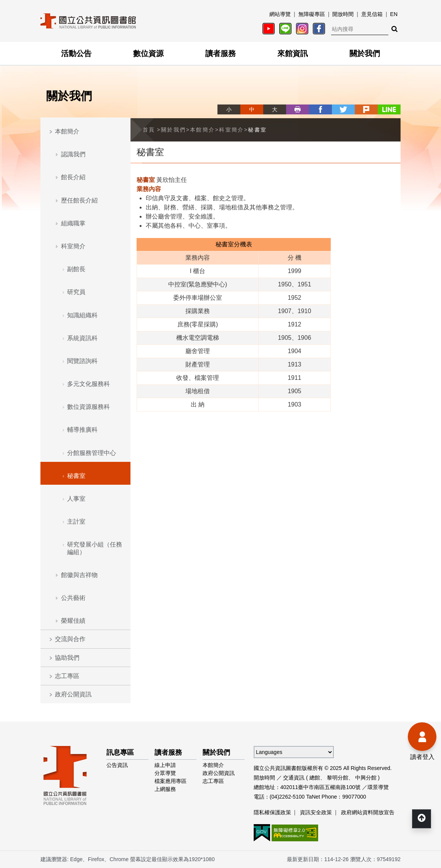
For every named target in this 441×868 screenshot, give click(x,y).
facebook (320, 109)
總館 (315, 778)
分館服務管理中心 (92, 453)
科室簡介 (73, 246)
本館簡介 (67, 131)
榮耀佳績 (73, 621)
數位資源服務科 (89, 407)
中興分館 (366, 778)
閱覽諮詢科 (82, 361)
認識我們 (73, 154)
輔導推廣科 (82, 430)
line (389, 109)
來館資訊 (293, 53)
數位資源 (148, 53)
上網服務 (165, 789)
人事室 (76, 499)
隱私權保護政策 (272, 812)
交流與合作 (70, 639)
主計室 (76, 522)
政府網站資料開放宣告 (368, 812)
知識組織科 (82, 315)
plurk (366, 109)
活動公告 (76, 53)
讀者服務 (220, 53)
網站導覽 (280, 14)
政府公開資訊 (73, 694)
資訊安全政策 (316, 812)
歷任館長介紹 (79, 200)
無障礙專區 (312, 14)
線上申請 (165, 765)
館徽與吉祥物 (79, 575)
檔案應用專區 (171, 781)
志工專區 (67, 676)
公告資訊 (117, 765)
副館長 (76, 269)
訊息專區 (120, 752)
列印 (298, 109)
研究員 (76, 292)
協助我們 (67, 658)
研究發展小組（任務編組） (95, 548)
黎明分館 (338, 778)
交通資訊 (294, 778)
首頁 (149, 130)
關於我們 (365, 53)
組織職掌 (73, 223)
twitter (343, 109)
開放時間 (343, 14)
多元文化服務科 (89, 384)
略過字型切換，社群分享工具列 (220, 102)
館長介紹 (73, 177)
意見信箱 (372, 14)
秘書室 (76, 476)
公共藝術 (73, 598)
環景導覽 (378, 787)
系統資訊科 (82, 338)
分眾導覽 (165, 773)
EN (394, 14)
